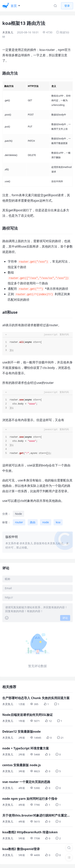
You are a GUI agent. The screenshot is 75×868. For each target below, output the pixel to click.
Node (19, 514)
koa (58, 522)
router (19, 522)
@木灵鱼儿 (26, 543)
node (46, 522)
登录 (67, 6)
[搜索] (69, 848)
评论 (65, 618)
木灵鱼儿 (8, 32)
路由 (33, 522)
